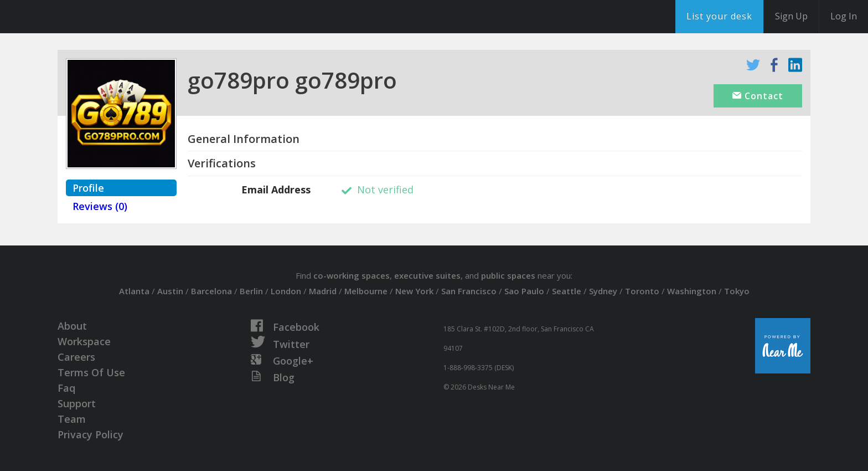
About (72, 326)
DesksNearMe (77, 17)
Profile (88, 188)
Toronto (642, 291)
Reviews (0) (100, 206)
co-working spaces (352, 275)
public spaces (508, 275)
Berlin (251, 291)
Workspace (84, 341)
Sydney (603, 291)
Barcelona (211, 291)
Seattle (567, 291)
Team (72, 419)
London (286, 291)
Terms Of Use (91, 372)
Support (77, 403)
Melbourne (366, 291)
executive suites (427, 275)
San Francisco (469, 291)
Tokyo (737, 291)
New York (414, 291)
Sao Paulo (524, 291)
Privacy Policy (91, 434)
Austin (170, 291)
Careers (76, 357)
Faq (66, 388)
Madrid (323, 291)
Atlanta (134, 291)
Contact (758, 96)
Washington (692, 291)
